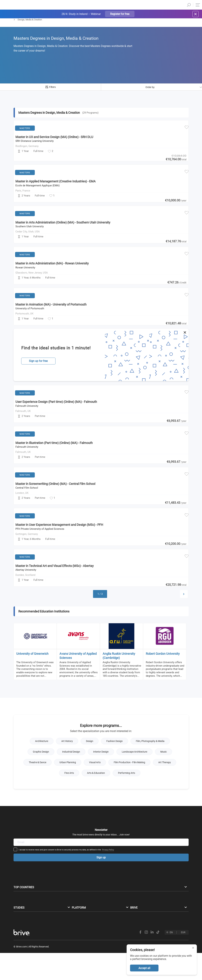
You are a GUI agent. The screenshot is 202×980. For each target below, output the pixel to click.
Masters (18, 29)
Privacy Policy (135, 822)
